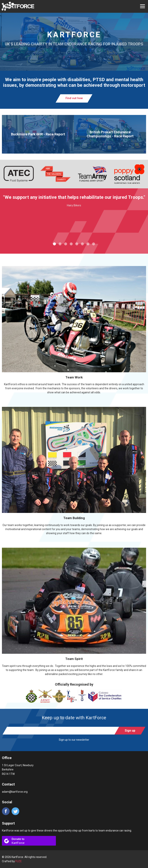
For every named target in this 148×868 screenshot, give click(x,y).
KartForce (18, 6)
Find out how (74, 98)
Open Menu (143, 6)
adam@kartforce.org (15, 792)
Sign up (130, 731)
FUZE (19, 861)
